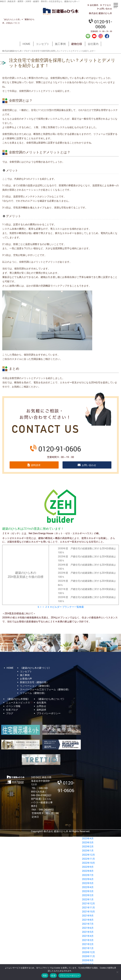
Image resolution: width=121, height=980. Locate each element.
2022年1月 (88, 899)
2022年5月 (88, 883)
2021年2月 (88, 944)
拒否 (53, 976)
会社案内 (94, 5)
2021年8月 (88, 920)
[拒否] (117, 972)
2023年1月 (88, 851)
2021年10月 (88, 912)
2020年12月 (88, 952)
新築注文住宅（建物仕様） (34, 682)
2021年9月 (88, 916)
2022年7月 (88, 875)
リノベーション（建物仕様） (36, 686)
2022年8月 (88, 871)
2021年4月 (88, 936)
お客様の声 (26, 679)
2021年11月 (88, 908)
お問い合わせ (106, 9)
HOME (26, 44)
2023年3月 (88, 843)
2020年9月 (88, 960)
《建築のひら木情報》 (18, 699)
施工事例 (60, 44)
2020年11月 (88, 956)
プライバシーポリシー (49, 713)
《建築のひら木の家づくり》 (36, 668)
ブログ (10, 713)
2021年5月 (88, 932)
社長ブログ (12, 710)
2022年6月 (88, 879)
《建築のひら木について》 (51, 699)
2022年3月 (88, 891)
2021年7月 (88, 924)
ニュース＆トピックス (18, 703)
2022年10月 (88, 863)
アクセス (107, 5)
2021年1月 (88, 948)
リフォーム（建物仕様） (33, 693)
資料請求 (36, 465)
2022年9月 (88, 867)
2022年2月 (88, 895)
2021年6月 (88, 928)
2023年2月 (88, 847)
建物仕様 (77, 44)
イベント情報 (13, 706)
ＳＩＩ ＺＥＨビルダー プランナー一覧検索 (61, 607)
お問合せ (41, 706)
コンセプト (43, 44)
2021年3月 (88, 940)
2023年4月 (88, 838)
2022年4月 (88, 887)
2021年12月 (88, 904)
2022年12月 (88, 855)
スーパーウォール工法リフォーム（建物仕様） (45, 689)
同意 (45, 976)
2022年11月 (88, 859)
